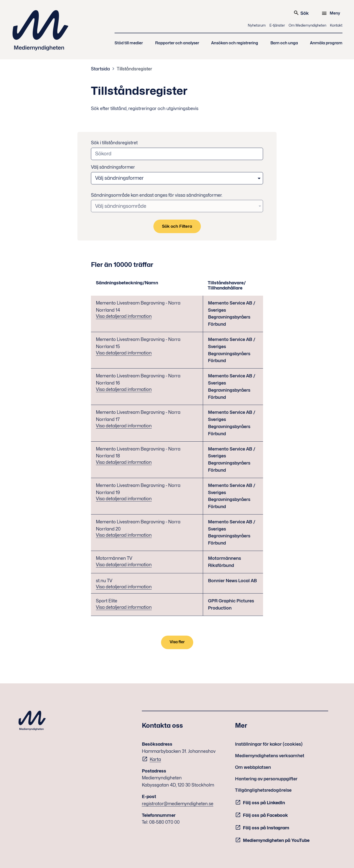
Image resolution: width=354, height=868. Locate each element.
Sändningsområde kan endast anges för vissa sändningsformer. (157, 195)
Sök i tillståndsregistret (114, 143)
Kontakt (336, 25)
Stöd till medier (129, 43)
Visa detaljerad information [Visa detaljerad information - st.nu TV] (124, 587)
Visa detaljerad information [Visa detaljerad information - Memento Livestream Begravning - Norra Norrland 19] (124, 499)
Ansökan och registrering (235, 43)
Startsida (100, 69)
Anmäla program (326, 43)
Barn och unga (284, 43)
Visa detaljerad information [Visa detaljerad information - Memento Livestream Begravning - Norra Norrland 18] (124, 462)
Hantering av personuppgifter (266, 779)
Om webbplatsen (253, 767)
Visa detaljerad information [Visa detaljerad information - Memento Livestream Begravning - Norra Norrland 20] (124, 535)
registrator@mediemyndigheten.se (178, 804)
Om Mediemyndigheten (307, 25)
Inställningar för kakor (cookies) (269, 744)
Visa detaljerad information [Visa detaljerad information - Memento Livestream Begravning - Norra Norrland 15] (124, 353)
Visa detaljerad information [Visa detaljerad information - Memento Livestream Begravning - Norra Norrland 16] (124, 389)
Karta (155, 759)
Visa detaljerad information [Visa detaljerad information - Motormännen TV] (124, 565)
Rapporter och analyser (177, 43)
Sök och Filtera (177, 226)
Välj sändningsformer (113, 167)
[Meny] (332, 13)
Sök (301, 13)
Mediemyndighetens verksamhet (270, 756)
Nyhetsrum (257, 25)
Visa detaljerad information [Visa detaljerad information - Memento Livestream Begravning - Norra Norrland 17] (124, 426)
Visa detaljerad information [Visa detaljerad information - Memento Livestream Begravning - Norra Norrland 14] (124, 316)
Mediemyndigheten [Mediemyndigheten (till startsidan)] (41, 30)
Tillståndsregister (134, 69)
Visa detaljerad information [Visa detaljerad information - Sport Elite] (124, 607)
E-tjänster (277, 25)
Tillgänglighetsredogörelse (263, 790)
